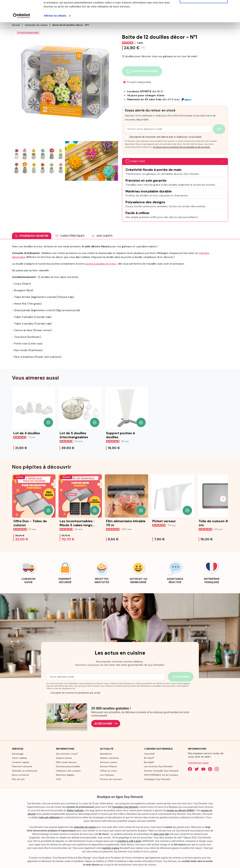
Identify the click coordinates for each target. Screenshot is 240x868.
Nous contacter (21, 775)
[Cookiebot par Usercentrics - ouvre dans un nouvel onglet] (22, 37)
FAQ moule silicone (66, 762)
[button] (48, 422)
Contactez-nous (198, 762)
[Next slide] (223, 498)
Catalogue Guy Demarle (157, 779)
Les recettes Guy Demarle (158, 766)
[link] (28, 571)
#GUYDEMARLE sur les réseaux (161, 775)
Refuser (204, 20)
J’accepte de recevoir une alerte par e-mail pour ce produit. (165, 137)
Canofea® (149, 753)
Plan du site (18, 779)
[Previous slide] (17, 498)
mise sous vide (161, 834)
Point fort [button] (135, 161)
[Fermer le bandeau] (235, 5)
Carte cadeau (19, 758)
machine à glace (111, 848)
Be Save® (149, 758)
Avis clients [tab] (102, 235)
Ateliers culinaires (109, 758)
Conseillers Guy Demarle (125, 807)
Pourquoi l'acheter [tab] (32, 235)
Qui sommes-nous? (67, 753)
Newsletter (106, 753)
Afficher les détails (55, 37)
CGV (58, 779)
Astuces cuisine (108, 762)
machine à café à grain (129, 841)
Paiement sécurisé (22, 766)
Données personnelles (68, 766)
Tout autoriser (204, 9)
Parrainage (18, 753)
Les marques (107, 775)
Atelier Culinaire (75, 810)
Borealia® (149, 762)
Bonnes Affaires (108, 766)
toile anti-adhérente (49, 817)
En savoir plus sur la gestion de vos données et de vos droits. (182, 147)
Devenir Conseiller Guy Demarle (161, 770)
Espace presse (64, 758)
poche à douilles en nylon (101, 263)
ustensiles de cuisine (85, 827)
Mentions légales (65, 775)
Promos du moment (111, 779)
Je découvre (106, 723)
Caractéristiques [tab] (70, 235)
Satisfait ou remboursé (25, 770)
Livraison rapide (21, 762)
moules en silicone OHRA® (181, 810)
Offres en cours (108, 770)
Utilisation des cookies (68, 770)
